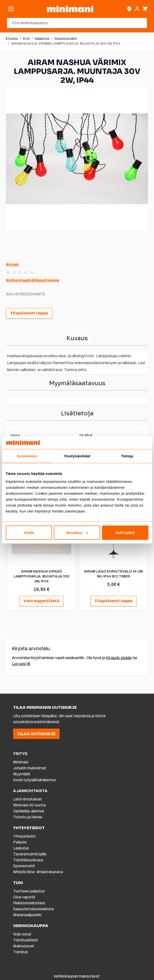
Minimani (21, 762)
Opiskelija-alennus (29, 811)
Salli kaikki (125, 532)
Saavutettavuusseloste (33, 909)
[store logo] (70, 9)
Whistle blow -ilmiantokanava (38, 872)
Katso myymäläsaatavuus (33, 280)
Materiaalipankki (27, 915)
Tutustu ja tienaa (28, 817)
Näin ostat (22, 934)
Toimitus (21, 952)
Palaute (20, 842)
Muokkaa (77, 532)
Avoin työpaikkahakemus (34, 780)
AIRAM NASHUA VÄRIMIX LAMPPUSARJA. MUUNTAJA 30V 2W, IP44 (66, 44)
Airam (12, 264)
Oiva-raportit (24, 897)
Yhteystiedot (24, 836)
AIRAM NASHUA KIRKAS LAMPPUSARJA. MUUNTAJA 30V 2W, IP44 (41, 576)
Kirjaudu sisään (119, 658)
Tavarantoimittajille (30, 854)
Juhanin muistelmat (30, 768)
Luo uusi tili (21, 664)
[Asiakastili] (137, 9)
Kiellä (29, 532)
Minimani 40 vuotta (29, 805)
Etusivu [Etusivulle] (12, 39)
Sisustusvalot (66, 39)
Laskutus (21, 848)
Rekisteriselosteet (29, 903)
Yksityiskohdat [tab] (77, 456)
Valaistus (42, 39)
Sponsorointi (24, 866)
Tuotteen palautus (29, 891)
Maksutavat (24, 946)
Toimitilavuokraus (28, 860)
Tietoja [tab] (127, 456)
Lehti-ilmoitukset (28, 799)
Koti (26, 39)
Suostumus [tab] (27, 456)
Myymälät (22, 774)
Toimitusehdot (26, 940)
